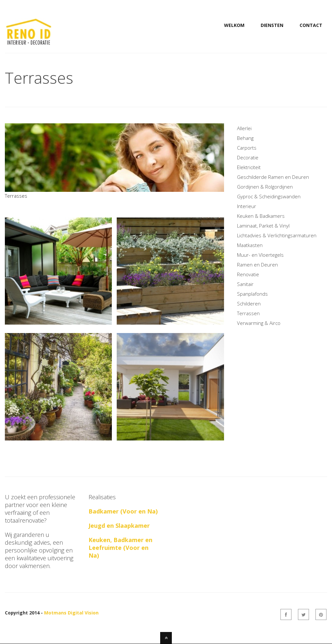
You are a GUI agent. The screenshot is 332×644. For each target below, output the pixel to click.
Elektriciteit (249, 167)
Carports (247, 148)
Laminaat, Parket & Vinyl (263, 226)
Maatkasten (250, 245)
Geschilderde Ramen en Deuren (273, 177)
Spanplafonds (252, 294)
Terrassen (248, 313)
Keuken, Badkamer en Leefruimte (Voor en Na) (120, 548)
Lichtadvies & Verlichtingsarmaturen (277, 235)
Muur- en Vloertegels (260, 255)
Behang (245, 138)
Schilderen (249, 303)
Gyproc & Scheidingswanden (269, 196)
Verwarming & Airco (259, 323)
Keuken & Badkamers (261, 216)
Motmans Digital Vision (71, 613)
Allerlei (244, 128)
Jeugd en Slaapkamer (119, 526)
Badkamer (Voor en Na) (123, 511)
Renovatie (248, 274)
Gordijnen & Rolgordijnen (265, 187)
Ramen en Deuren (257, 265)
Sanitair (245, 284)
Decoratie (248, 157)
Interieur (247, 206)
